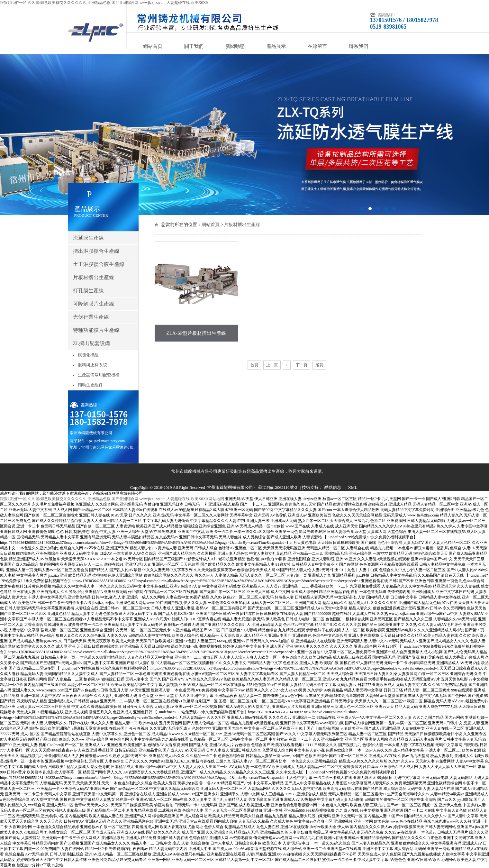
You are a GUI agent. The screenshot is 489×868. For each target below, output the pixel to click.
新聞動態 (235, 46)
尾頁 (319, 365)
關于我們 (194, 46)
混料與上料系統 (92, 365)
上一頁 (272, 365)
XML (353, 487)
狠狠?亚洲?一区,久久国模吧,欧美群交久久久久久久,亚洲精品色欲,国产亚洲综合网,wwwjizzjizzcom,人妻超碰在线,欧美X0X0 (104, 3)
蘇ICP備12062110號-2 (278, 487)
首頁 (254, 365)
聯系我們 (358, 46)
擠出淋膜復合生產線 (96, 251)
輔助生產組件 (90, 385)
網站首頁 (153, 46)
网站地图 (216, 499)
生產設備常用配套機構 (99, 375)
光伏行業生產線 (91, 317)
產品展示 (276, 46)
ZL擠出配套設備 (92, 343)
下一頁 (302, 365)
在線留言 (317, 46)
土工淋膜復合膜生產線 (99, 264)
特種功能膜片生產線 (96, 330)
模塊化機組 (88, 355)
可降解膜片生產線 (94, 304)
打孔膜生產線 (88, 291)
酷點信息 (333, 487)
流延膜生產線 (88, 238)
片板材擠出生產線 (242, 225)
